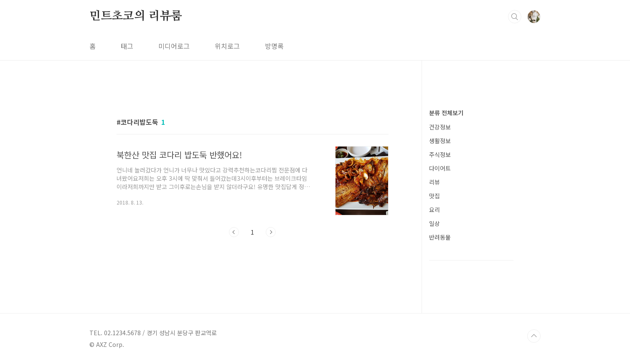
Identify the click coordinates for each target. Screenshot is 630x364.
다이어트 (440, 168)
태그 (127, 46)
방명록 (274, 46)
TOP (534, 336)
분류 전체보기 (446, 113)
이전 (234, 232)
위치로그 (227, 46)
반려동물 (440, 237)
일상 (434, 223)
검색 (515, 17)
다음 (271, 232)
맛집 (434, 196)
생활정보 (440, 141)
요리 (434, 210)
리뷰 (434, 182)
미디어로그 (174, 46)
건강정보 (440, 127)
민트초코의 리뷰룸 (136, 16)
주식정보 (440, 154)
